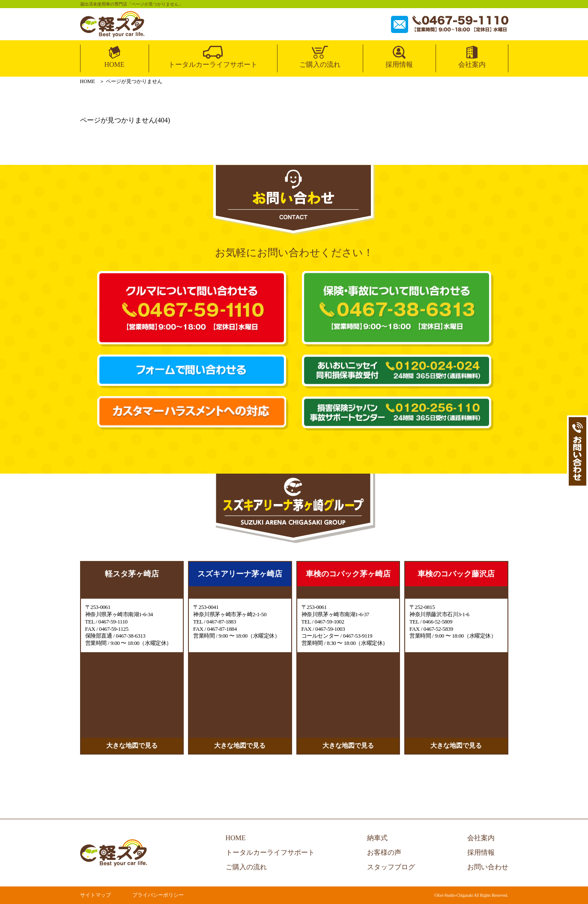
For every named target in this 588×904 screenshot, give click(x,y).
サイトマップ (96, 895)
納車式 (377, 838)
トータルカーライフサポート (213, 64)
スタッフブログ (391, 867)
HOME (114, 64)
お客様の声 (384, 852)
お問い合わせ (488, 867)
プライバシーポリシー (158, 895)
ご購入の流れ (320, 64)
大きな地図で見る (132, 746)
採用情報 (399, 64)
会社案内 (472, 64)
